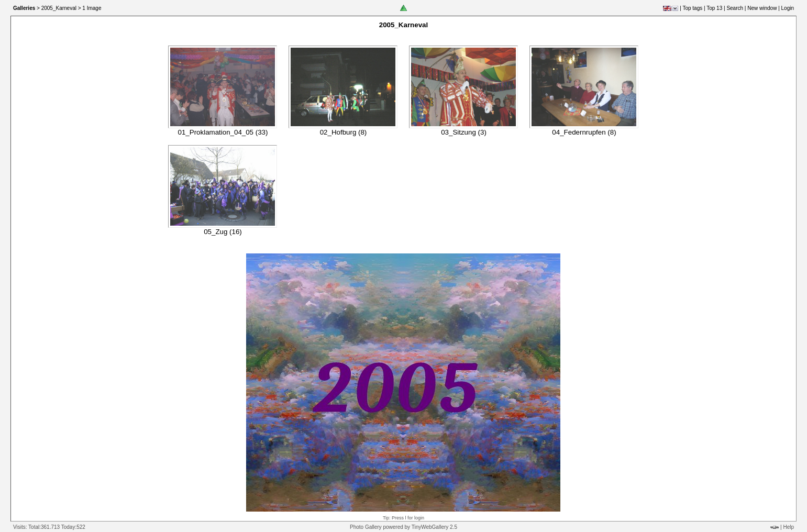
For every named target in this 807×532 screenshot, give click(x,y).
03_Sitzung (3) (464, 132)
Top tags (692, 8)
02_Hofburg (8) (344, 132)
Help (788, 527)
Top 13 (714, 8)
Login (788, 8)
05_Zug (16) (223, 232)
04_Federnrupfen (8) (584, 132)
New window (762, 8)
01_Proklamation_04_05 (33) (223, 132)
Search (735, 8)
